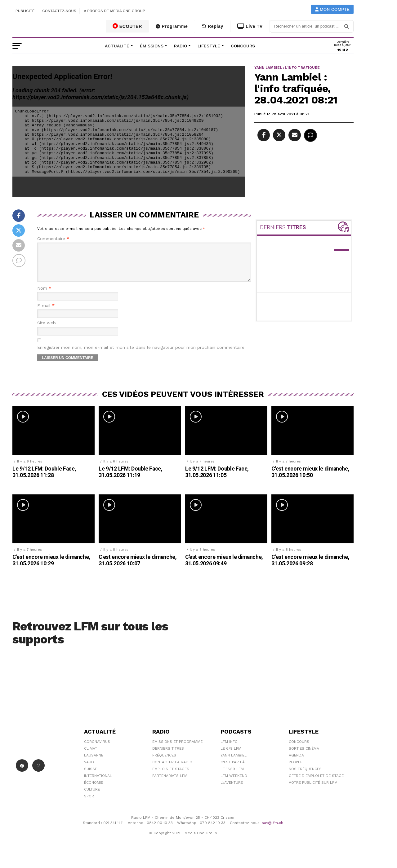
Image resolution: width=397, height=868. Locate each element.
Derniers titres (168, 756)
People (296, 769)
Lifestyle (209, 46)
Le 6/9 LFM (231, 756)
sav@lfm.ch (272, 830)
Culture (92, 797)
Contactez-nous (59, 11)
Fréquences (164, 763)
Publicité (25, 11)
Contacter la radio (172, 769)
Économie (94, 790)
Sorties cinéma (304, 756)
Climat (91, 756)
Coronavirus (97, 749)
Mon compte (332, 9)
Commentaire (53, 239)
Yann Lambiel (234, 763)
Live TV (250, 26)
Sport (90, 804)
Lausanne (94, 763)
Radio (181, 46)
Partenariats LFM (170, 783)
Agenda (296, 763)
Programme (172, 26)
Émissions (152, 46)
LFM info (229, 749)
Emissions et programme (177, 749)
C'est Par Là (233, 769)
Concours (243, 46)
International (98, 783)
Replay (213, 26)
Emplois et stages (171, 776)
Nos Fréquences (305, 776)
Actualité (117, 46)
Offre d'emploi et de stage (316, 783)
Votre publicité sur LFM (313, 790)
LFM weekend (234, 783)
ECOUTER (127, 26)
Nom (44, 296)
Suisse (91, 776)
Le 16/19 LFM (232, 776)
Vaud (89, 769)
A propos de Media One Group (115, 11)
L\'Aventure (232, 790)
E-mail (46, 313)
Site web (47, 330)
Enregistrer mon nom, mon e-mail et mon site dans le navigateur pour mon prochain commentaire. (141, 355)
